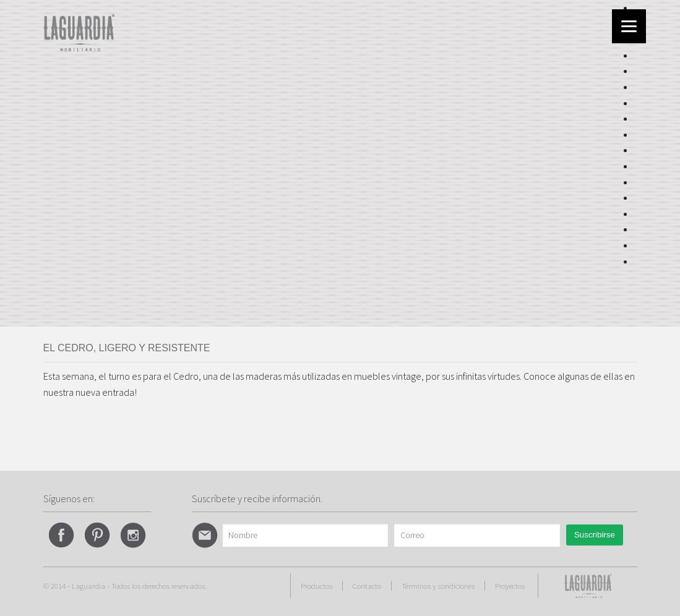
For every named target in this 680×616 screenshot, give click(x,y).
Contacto (367, 586)
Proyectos (510, 586)
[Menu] (629, 26)
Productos (316, 586)
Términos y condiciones (438, 586)
